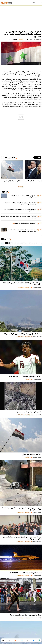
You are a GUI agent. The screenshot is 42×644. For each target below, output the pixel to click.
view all (37, 157)
